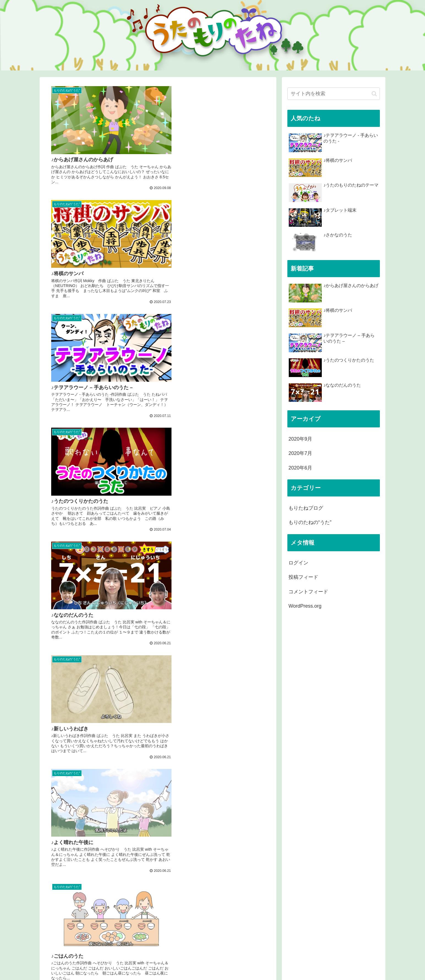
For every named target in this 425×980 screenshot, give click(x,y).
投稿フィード (303, 577)
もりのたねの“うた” (310, 522)
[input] (334, 94)
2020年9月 (300, 439)
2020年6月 (300, 468)
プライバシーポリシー (361, 965)
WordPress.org (305, 606)
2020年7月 (300, 453)
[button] (374, 94)
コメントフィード (308, 592)
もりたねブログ (306, 508)
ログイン (298, 563)
